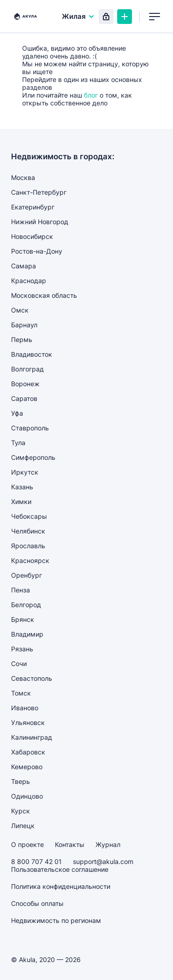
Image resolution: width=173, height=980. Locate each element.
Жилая (78, 16)
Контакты (70, 844)
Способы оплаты (37, 903)
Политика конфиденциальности (61, 886)
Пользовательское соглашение (60, 869)
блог (91, 95)
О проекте (27, 844)
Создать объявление (125, 17)
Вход (106, 17)
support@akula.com (103, 861)
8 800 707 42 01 (36, 861)
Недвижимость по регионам (56, 920)
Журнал (108, 844)
